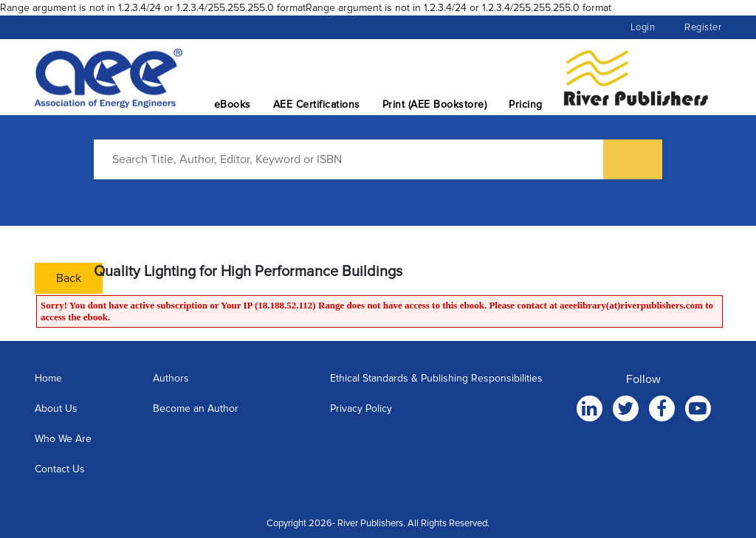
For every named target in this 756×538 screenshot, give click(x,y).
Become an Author (196, 408)
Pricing (526, 104)
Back (69, 278)
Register (703, 27)
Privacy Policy (361, 408)
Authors (171, 378)
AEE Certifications (317, 104)
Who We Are (63, 439)
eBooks (233, 104)
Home (48, 378)
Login (643, 27)
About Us (56, 408)
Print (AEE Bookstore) (435, 104)
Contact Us (60, 469)
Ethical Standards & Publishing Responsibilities (436, 378)
